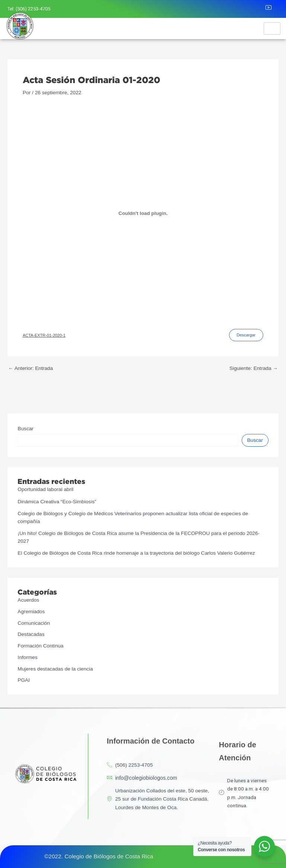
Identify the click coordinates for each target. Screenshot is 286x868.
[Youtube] (273, 9)
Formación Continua (40, 646)
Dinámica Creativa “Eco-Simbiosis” (57, 502)
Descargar (246, 335)
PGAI (24, 680)
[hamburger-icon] (272, 28)
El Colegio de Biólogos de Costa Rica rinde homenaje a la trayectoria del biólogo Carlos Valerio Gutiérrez (136, 553)
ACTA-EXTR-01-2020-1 (44, 335)
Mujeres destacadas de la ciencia (55, 669)
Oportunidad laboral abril (45, 489)
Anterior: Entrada (31, 368)
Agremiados (31, 612)
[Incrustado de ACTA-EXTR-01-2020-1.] (143, 213)
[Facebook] (224, 9)
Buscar (26, 429)
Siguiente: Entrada (254, 368)
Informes (27, 657)
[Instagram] (240, 9)
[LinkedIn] (257, 9)
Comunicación (34, 623)
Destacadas (31, 634)
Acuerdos (28, 600)
